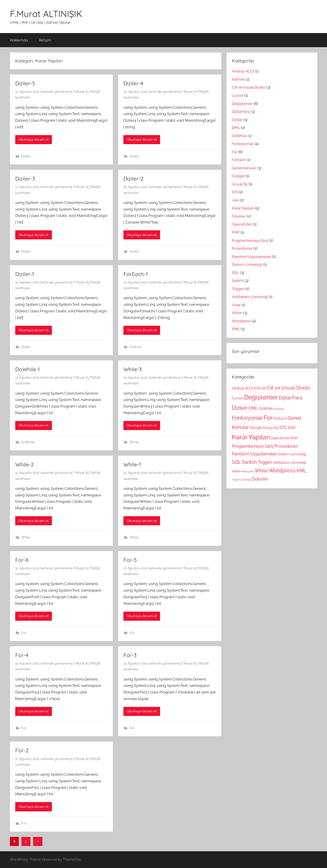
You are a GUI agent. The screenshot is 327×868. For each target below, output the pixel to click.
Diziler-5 (25, 83)
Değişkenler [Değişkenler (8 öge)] (261, 397)
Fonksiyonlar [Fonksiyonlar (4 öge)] (247, 418)
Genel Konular (244, 168)
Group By (240, 184)
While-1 (132, 464)
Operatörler (242, 224)
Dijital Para (241, 112)
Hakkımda (19, 40)
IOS (235, 192)
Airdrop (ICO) (243, 71)
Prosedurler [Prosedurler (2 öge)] (286, 446)
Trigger (238, 289)
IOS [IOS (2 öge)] (283, 427)
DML (236, 128)
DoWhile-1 (27, 369)
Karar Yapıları (243, 208)
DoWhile (28, 442)
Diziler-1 (25, 274)
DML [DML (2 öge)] (253, 408)
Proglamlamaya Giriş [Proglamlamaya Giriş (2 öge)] (253, 446)
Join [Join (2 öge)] (291, 427)
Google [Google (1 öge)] (256, 428)
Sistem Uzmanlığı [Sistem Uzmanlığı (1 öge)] (292, 454)
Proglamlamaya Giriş (250, 240)
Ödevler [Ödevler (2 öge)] (260, 479)
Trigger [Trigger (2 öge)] (265, 462)
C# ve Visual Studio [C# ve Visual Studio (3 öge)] (289, 388)
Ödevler (239, 216)
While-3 (133, 369)
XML (236, 329)
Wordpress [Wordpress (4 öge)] (282, 471)
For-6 (22, 560)
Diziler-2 (133, 179)
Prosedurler (242, 248)
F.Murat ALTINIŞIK (46, 14)
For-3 (130, 655)
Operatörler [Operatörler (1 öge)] (280, 438)
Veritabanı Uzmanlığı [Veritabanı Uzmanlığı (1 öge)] (289, 463)
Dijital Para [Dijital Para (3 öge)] (290, 398)
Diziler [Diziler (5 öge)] (240, 408)
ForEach (136, 347)
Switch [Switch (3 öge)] (250, 462)
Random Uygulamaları (251, 257)
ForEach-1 (136, 274)
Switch (238, 281)
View (236, 305)
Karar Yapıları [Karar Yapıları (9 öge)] (251, 437)
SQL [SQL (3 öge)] (236, 462)
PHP (236, 232)
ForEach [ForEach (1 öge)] (280, 418)
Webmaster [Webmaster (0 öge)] (247, 471)
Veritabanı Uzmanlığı (250, 297)
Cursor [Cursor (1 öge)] (237, 398)
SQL (235, 273)
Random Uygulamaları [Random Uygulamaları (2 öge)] (254, 454)
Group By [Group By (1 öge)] (271, 428)
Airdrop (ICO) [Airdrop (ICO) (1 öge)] (242, 388)
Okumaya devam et (34, 140)
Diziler (26, 156)
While (134, 442)
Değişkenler (242, 104)
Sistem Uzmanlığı (247, 264)
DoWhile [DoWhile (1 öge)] (266, 409)
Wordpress (241, 321)
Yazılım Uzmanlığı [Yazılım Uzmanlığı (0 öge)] (241, 480)
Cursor (238, 95)
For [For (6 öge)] (268, 418)
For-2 (22, 750)
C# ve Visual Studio (249, 87)
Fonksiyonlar (243, 144)
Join (235, 200)
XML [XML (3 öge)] (301, 471)
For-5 (130, 560)
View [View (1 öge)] (236, 471)
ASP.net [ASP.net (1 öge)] (260, 388)
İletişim (45, 40)
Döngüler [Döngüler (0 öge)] (279, 409)
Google (238, 176)
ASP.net (238, 79)
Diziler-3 (25, 179)
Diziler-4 (133, 83)
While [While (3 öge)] (261, 471)
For (24, 633)
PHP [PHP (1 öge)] (294, 438)
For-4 (22, 655)
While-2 (25, 464)
